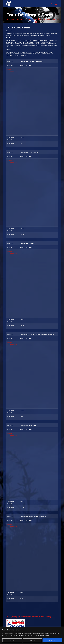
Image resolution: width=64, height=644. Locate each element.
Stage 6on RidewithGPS (12, 525)
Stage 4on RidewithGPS (12, 343)
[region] (32, 636)
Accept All (52, 640)
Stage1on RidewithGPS (12, 70)
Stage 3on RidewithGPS (12, 252)
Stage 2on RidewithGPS (12, 161)
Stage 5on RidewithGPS (12, 434)
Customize (12, 640)
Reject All (32, 640)
